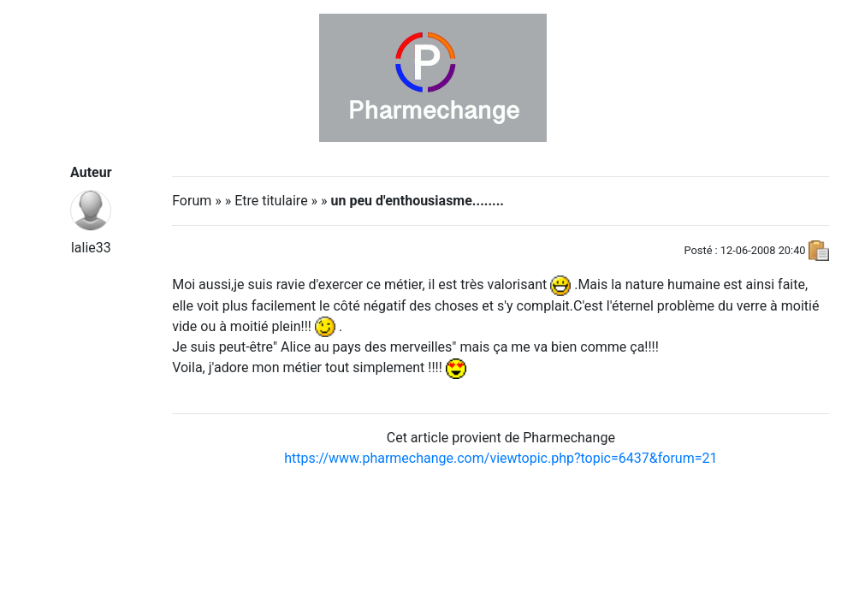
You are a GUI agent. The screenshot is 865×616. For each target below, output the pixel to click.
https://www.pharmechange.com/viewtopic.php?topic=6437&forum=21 (501, 458)
